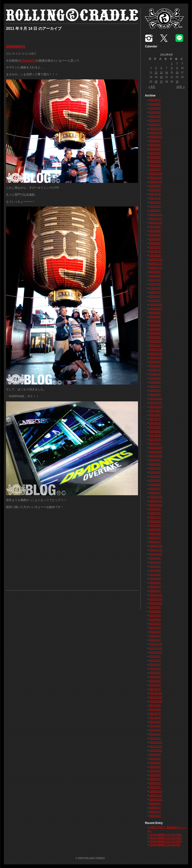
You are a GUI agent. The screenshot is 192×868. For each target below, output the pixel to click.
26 (156, 82)
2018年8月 (155, 366)
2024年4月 (155, 112)
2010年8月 (155, 759)
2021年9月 (155, 227)
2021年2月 (155, 251)
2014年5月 (155, 575)
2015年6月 (155, 521)
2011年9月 (155, 705)
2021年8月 (155, 231)
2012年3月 (155, 681)
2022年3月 (155, 202)
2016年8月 (155, 464)
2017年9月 (155, 411)
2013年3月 (155, 632)
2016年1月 (155, 493)
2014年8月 (155, 562)
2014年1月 (155, 591)
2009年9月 (155, 804)
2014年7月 (155, 566)
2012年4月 (155, 677)
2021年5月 (155, 239)
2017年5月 (155, 427)
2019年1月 (155, 345)
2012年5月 (155, 673)
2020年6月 (155, 280)
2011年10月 (156, 701)
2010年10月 (156, 750)
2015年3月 (155, 534)
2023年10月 (156, 137)
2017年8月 (155, 415)
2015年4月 (155, 530)
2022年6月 (155, 190)
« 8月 (152, 87)
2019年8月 (155, 317)
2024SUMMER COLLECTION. (166, 835)
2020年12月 (156, 260)
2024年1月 (155, 125)
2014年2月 (155, 587)
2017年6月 (155, 423)
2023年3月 (155, 161)
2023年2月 (155, 165)
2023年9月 (155, 141)
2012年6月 (155, 669)
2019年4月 (155, 333)
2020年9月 (155, 272)
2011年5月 (155, 722)
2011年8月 (155, 710)
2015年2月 (155, 538)
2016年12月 (156, 448)
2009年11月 (156, 795)
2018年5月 (155, 378)
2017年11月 (156, 403)
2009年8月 (155, 808)
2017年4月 (155, 431)
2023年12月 (156, 129)
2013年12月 (156, 595)
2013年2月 (155, 636)
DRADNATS (16, 46)
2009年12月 (156, 791)
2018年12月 (156, 350)
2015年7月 (155, 517)
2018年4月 (155, 382)
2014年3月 (155, 583)
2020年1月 (155, 300)
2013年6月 (155, 620)
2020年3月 (155, 292)
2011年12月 (156, 693)
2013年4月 (155, 628)
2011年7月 (155, 714)
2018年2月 (155, 390)
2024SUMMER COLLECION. (165, 845)
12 (156, 73)
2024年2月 (155, 120)
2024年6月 (155, 104)
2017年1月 (155, 444)
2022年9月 (155, 186)
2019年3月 (155, 337)
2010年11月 (156, 746)
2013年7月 (155, 615)
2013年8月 (155, 611)
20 (161, 77)
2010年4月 (155, 775)
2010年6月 (155, 767)
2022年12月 (156, 174)
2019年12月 (156, 305)
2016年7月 (155, 468)
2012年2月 (155, 685)
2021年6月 (155, 235)
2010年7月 (155, 763)
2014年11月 (156, 550)
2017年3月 (155, 435)
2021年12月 (156, 215)
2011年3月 (155, 730)
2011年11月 (156, 697)
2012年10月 (156, 652)
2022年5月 (155, 194)
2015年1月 (155, 542)
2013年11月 (156, 599)
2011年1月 (155, 738)
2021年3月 (155, 247)
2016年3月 (155, 485)
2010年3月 (155, 779)
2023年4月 (155, 157)
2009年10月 (156, 800)
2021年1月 (155, 255)
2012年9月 (155, 656)
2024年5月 (155, 108)
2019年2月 (155, 341)
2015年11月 (156, 501)
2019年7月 (155, 321)
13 (161, 73)
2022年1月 (155, 210)
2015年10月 (156, 505)
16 (177, 73)
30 (177, 82)
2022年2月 (155, 206)
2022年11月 (156, 178)
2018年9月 (155, 362)
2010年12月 (156, 742)
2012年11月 (156, 648)
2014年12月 (156, 546)
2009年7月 (155, 812)
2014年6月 (155, 570)
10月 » (180, 87)
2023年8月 (155, 145)
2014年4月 (155, 579)
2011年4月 (155, 726)
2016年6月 (155, 472)
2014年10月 (156, 554)
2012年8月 (155, 660)
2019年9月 (155, 313)
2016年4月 (155, 480)
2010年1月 (155, 787)
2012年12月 (156, 644)
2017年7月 (155, 419)
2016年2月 (155, 489)
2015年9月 (155, 509)
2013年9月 (155, 607)
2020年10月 (156, 268)
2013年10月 (156, 603)
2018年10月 (156, 358)
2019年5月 (155, 329)
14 (166, 73)
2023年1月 (155, 170)
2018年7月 (155, 370)
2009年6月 (155, 816)
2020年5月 (155, 284)
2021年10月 (156, 223)
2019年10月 (156, 309)
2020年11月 (156, 264)
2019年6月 (155, 325)
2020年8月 (155, 276)
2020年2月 (155, 296)
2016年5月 (155, 476)
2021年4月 (155, 243)
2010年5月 (155, 771)
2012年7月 (155, 665)
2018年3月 (155, 386)
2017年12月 (156, 399)
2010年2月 (155, 783)
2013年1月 (155, 640)
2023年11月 (156, 133)
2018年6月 (155, 374)
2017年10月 (156, 407)
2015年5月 (155, 525)
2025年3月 (155, 100)
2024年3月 (155, 116)
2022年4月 (155, 198)
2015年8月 (155, 513)
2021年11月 (156, 219)
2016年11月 (156, 452)
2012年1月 (155, 689)
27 (161, 82)
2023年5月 (155, 153)
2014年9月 (155, 558)
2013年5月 (155, 624)
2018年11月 (156, 354)
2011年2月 (155, 734)
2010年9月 (155, 755)
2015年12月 (156, 497)
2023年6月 (155, 149)
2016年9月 (155, 460)
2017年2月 (155, 440)
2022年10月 (156, 182)
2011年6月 (155, 718)
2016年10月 (156, 456)
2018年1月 (155, 395)
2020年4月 (155, 288)
